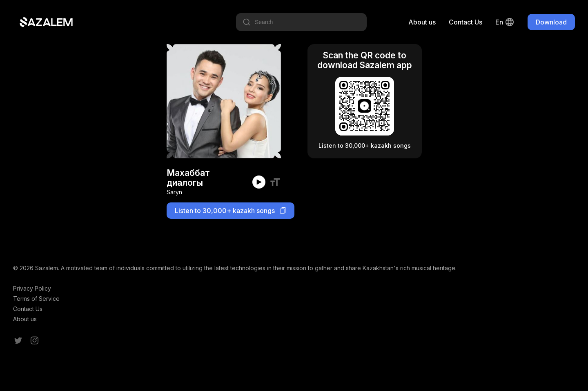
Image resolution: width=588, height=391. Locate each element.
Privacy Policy (32, 288)
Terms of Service (36, 299)
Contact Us (465, 22)
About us (422, 22)
